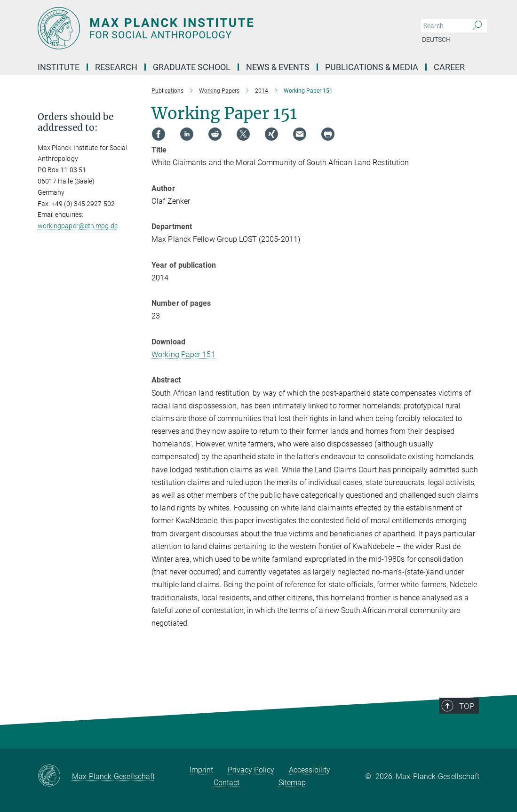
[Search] (477, 26)
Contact (227, 783)
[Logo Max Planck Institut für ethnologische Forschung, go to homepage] (214, 28)
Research (116, 67)
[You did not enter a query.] (443, 26)
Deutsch (436, 40)
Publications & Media (372, 67)
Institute (59, 67)
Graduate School (192, 67)
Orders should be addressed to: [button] (76, 122)
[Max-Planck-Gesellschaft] (55, 776)
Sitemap (292, 783)
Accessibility (310, 770)
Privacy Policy (251, 770)
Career (449, 67)
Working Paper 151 (183, 354)
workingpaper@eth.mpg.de (78, 226)
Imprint (201, 770)
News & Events (278, 67)
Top (473, 725)
